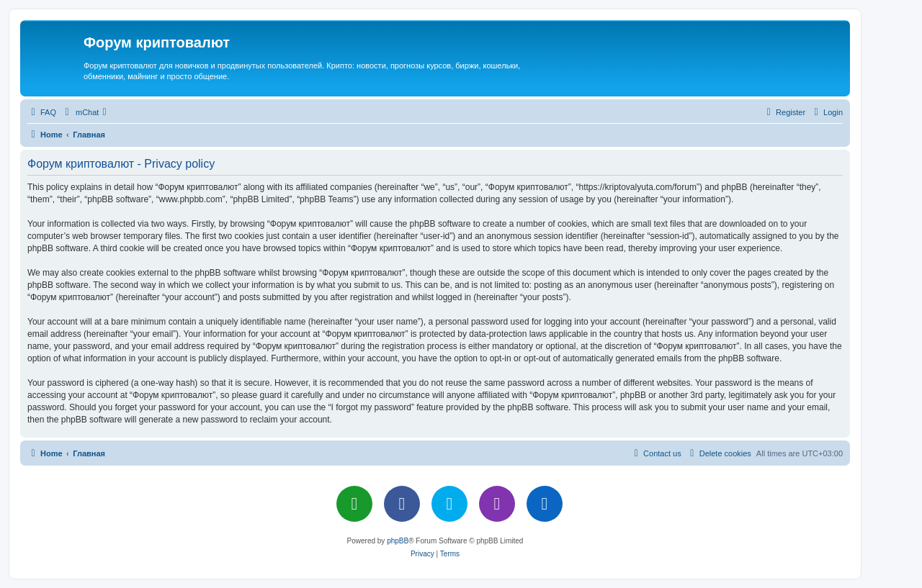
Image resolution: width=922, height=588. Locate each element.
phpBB (398, 541)
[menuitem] (42, 112)
